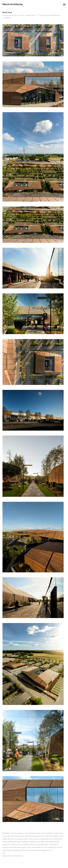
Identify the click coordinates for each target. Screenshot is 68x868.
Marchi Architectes (13, 4)
